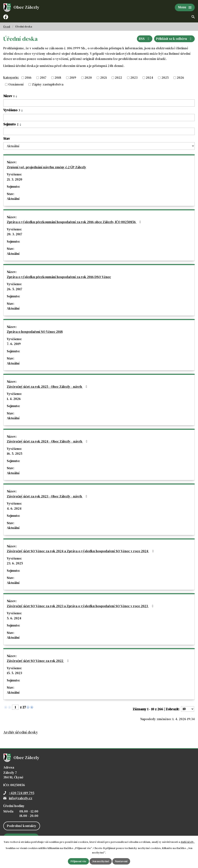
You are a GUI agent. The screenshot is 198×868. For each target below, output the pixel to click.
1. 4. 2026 (14, 399)
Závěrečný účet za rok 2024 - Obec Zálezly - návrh (48, 441)
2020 (88, 78)
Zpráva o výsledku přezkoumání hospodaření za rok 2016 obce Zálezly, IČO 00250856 (75, 222)
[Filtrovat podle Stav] (99, 146)
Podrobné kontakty (22, 826)
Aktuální (13, 199)
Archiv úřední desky (21, 732)
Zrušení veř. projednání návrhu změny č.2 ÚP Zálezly (47, 167)
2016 (28, 78)
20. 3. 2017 (15, 234)
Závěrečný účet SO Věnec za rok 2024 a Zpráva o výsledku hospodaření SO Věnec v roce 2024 (81, 551)
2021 (103, 78)
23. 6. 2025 (15, 563)
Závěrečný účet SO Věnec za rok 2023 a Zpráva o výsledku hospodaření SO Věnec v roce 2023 (81, 606)
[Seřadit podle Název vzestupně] (17, 95)
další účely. (188, 842)
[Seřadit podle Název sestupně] (17, 97)
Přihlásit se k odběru (174, 39)
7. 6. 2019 (14, 344)
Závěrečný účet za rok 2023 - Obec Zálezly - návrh (48, 496)
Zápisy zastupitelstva (48, 84)
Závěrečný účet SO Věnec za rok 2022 (38, 661)
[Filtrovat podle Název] (99, 103)
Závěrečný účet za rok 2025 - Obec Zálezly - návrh (48, 387)
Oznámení (16, 84)
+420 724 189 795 (22, 793)
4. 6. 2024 (14, 508)
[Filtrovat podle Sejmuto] (99, 131)
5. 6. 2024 (14, 618)
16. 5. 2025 (15, 454)
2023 (134, 78)
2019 (73, 78)
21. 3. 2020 (15, 179)
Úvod (7, 27)
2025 (165, 78)
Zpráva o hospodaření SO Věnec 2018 (35, 332)
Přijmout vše (78, 861)
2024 (149, 78)
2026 (180, 78)
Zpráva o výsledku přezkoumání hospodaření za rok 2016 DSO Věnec (59, 277)
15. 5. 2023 (14, 673)
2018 (58, 78)
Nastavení (121, 861)
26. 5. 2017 (15, 289)
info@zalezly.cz (21, 798)
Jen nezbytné (101, 861)
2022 (118, 78)
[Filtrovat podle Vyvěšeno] (99, 118)
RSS (145, 39)
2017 (43, 78)
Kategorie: (11, 77)
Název (9, 96)
